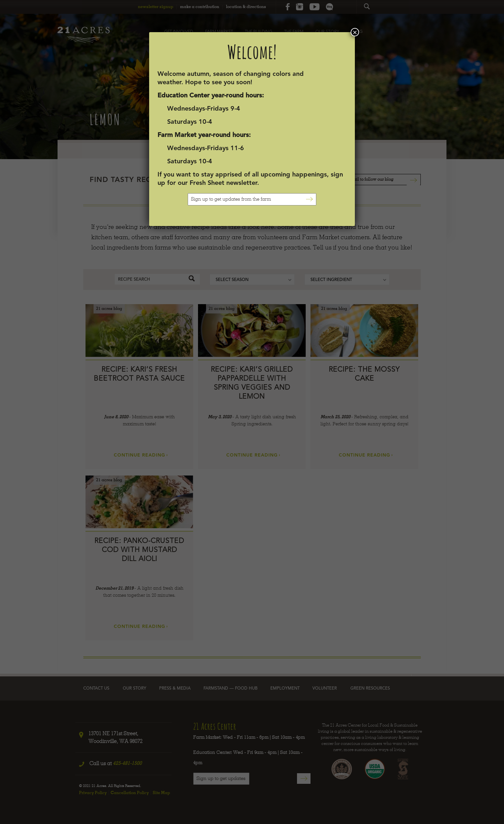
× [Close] (355, 32)
